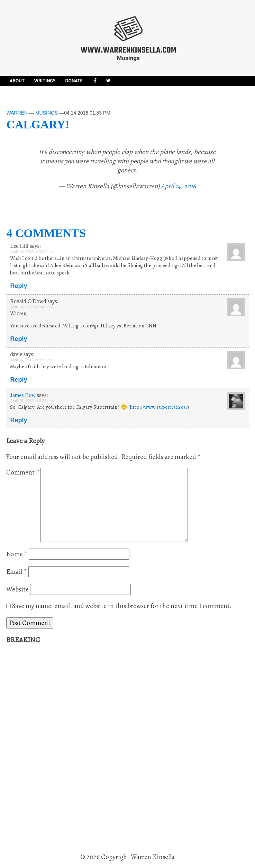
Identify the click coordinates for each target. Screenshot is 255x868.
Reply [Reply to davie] (19, 380)
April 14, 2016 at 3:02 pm (31, 252)
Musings (47, 113)
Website (17, 589)
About (17, 81)
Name (17, 554)
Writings (45, 81)
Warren (17, 113)
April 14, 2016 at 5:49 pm (31, 307)
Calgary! (38, 124)
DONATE (74, 81)
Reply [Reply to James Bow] (19, 420)
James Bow (23, 395)
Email (17, 572)
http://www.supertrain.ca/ (159, 407)
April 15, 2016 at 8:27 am (31, 401)
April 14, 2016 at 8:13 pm (31, 360)
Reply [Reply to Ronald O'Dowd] (19, 339)
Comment (23, 472)
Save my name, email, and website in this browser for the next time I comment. (122, 606)
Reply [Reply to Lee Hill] (19, 286)
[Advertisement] (58, 749)
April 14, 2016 (178, 186)
